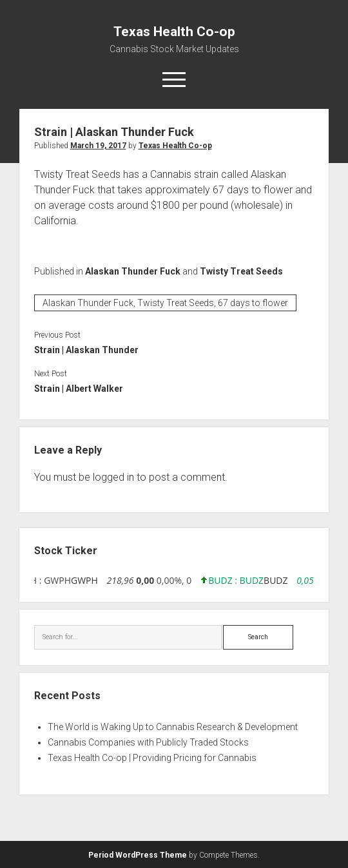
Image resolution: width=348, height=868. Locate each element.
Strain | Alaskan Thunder (86, 350)
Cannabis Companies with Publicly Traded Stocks (148, 742)
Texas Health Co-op (174, 32)
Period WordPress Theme (138, 855)
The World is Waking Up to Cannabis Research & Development (173, 727)
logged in (113, 477)
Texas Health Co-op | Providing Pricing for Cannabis (152, 758)
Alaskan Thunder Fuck (133, 271)
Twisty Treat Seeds (241, 271)
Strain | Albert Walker (79, 389)
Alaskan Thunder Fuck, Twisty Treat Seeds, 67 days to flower (165, 303)
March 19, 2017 (98, 146)
